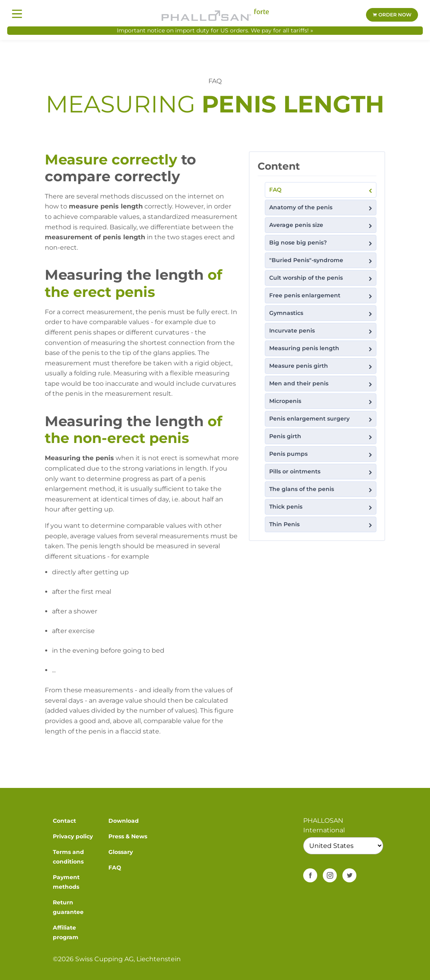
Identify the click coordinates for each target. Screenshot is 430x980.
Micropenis (322, 401)
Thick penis (322, 507)
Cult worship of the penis (322, 278)
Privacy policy (73, 836)
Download (124, 821)
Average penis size (322, 225)
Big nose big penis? (322, 243)
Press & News (128, 836)
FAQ (322, 190)
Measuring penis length (322, 348)
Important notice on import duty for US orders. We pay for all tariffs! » (215, 30)
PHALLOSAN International (324, 825)
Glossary (121, 852)
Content (279, 166)
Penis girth (322, 436)
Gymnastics (322, 313)
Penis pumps (322, 454)
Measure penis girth (322, 366)
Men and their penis (322, 384)
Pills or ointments (322, 472)
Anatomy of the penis (322, 207)
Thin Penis (322, 524)
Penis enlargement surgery (322, 419)
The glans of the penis (322, 489)
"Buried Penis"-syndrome (322, 260)
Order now (392, 15)
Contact (64, 821)
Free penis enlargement (322, 296)
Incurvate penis (322, 331)
